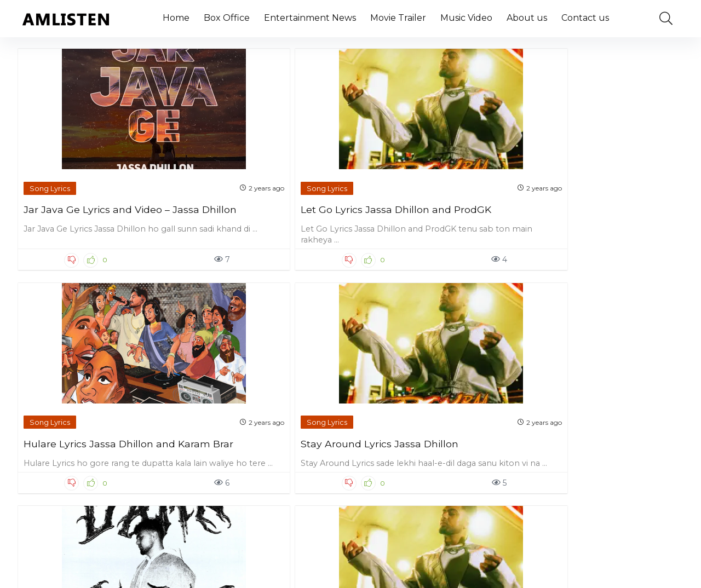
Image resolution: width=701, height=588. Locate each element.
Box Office (227, 18)
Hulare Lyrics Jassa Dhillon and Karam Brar (424, 200)
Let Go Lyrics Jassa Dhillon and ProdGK (256, 200)
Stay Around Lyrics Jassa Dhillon (587, 200)
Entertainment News (310, 18)
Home (176, 18)
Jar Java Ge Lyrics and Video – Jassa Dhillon (97, 200)
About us (527, 18)
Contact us (585, 18)
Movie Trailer (398, 18)
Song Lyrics (50, 173)
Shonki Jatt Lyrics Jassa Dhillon (249, 431)
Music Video (466, 18)
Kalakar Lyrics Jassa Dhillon (426, 426)
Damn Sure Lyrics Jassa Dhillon (82, 431)
